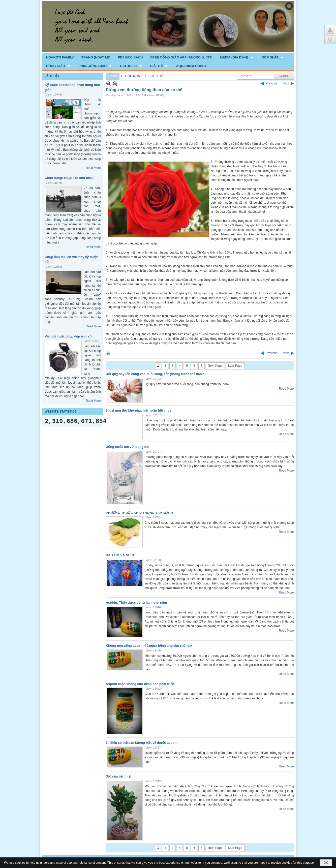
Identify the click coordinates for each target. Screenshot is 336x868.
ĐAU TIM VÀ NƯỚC (121, 555)
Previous (272, 83)
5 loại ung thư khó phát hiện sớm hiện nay (139, 410)
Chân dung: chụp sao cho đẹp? (69, 178)
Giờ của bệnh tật (119, 776)
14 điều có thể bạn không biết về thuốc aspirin (142, 743)
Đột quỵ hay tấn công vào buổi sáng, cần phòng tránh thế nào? (155, 374)
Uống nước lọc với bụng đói (128, 447)
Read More (93, 168)
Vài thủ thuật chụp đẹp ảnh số (68, 336)
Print (108, 353)
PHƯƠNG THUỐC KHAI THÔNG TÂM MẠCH (139, 513)
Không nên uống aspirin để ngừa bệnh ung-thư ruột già (149, 646)
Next (286, 83)
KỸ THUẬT (52, 76)
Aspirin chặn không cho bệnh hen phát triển (140, 684)
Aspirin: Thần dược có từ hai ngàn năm (136, 602)
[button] (237, 57)
